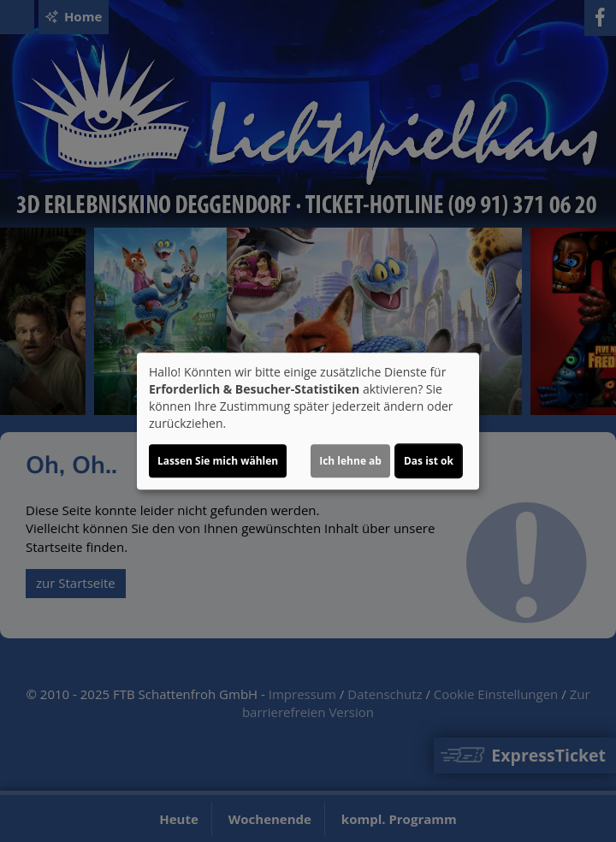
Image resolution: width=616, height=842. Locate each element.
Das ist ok (429, 461)
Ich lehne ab (350, 461)
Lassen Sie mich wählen (218, 461)
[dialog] (308, 421)
